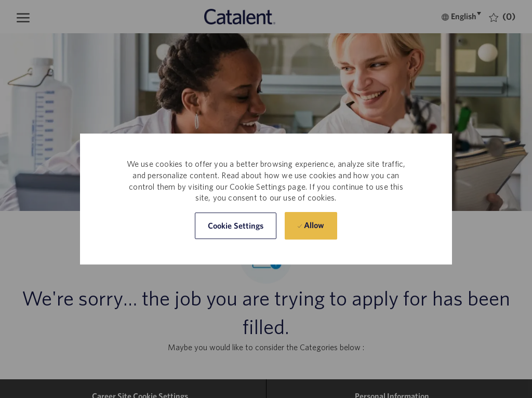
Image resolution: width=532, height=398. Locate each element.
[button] (236, 226)
